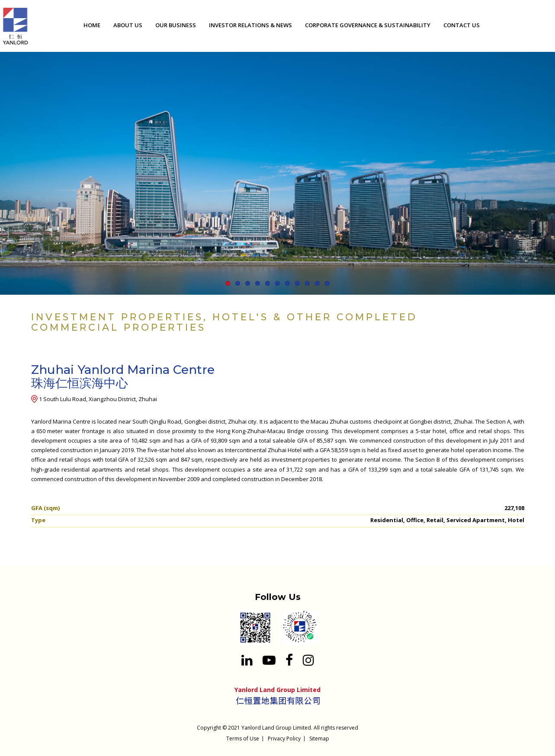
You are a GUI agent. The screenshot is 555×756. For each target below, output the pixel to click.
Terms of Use (243, 738)
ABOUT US (128, 25)
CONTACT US (462, 25)
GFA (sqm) (45, 508)
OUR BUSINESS (176, 25)
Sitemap (319, 738)
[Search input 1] (542, 27)
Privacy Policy (284, 738)
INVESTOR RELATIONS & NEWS (250, 25)
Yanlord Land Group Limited (276, 728)
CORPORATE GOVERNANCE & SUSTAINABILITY (368, 25)
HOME (92, 25)
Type (38, 520)
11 (327, 283)
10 (317, 283)
